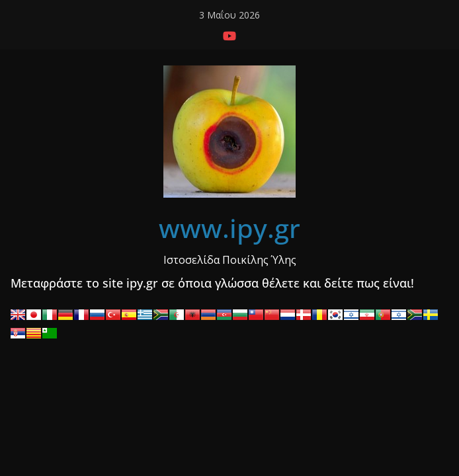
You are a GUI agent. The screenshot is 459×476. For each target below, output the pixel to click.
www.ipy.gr (230, 228)
